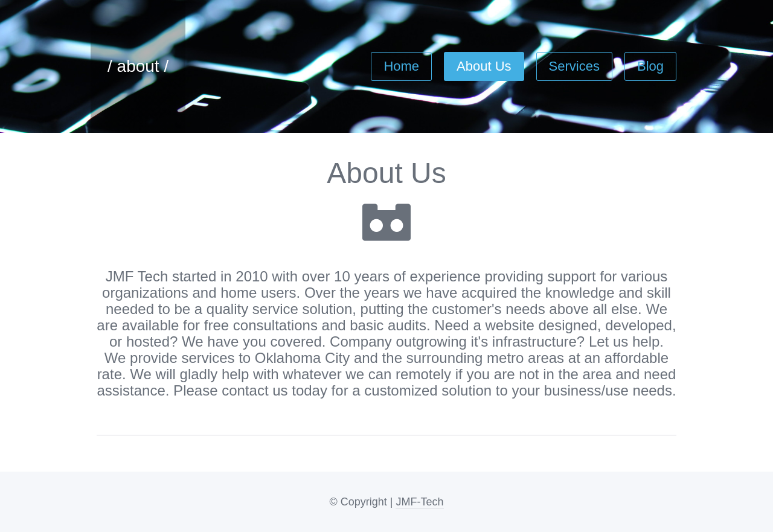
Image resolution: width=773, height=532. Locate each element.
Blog (650, 61)
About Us (484, 61)
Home (401, 61)
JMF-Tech (419, 502)
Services (574, 61)
